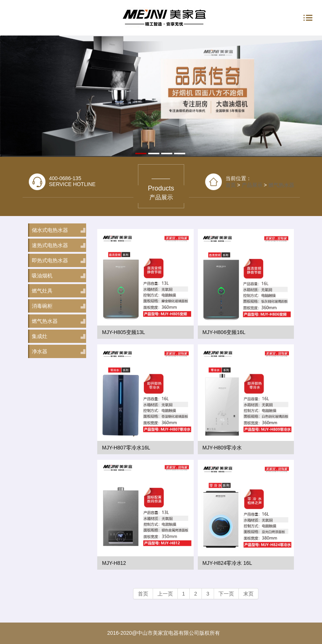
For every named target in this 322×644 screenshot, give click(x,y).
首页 (143, 594)
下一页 (226, 594)
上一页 (165, 594)
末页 (248, 594)
